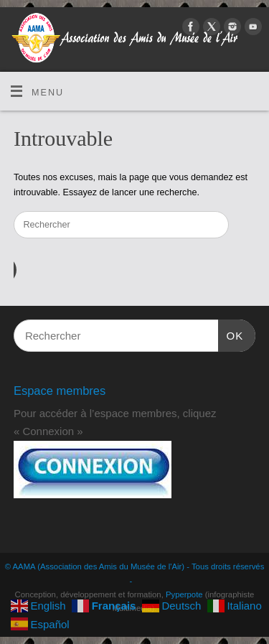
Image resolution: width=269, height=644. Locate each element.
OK (231, 334)
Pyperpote (184, 594)
